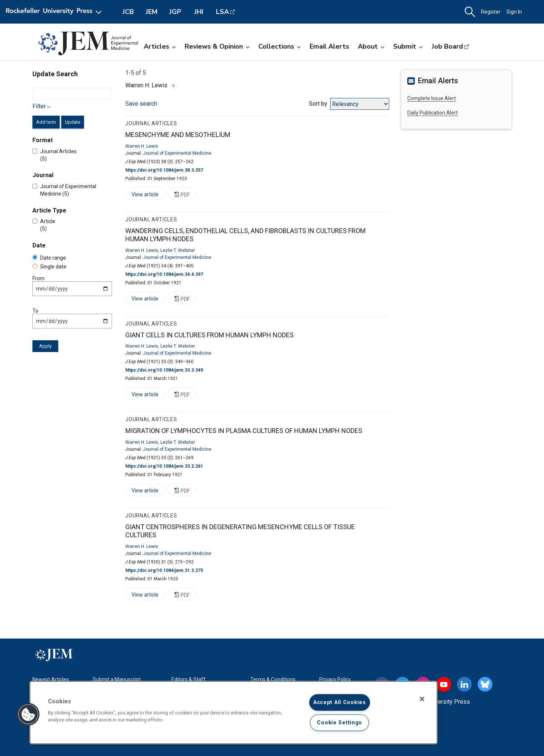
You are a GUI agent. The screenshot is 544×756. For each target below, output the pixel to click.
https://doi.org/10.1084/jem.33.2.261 (164, 466)
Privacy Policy (335, 679)
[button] (470, 12)
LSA (222, 12)
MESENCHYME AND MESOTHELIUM (178, 135)
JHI (199, 12)
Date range (49, 258)
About (371, 46)
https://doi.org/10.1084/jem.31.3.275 (164, 570)
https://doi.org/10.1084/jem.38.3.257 (164, 170)
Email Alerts (329, 46)
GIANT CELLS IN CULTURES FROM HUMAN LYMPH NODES (210, 335)
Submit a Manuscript (117, 679)
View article (142, 196)
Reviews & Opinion (217, 46)
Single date (49, 267)
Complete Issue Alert (432, 98)
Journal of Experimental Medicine (177, 153)
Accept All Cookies (340, 702)
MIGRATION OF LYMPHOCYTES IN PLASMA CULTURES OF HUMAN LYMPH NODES (244, 431)
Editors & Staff (189, 679)
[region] (233, 713)
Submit (408, 46)
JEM (151, 12)
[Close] (422, 699)
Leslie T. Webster (178, 250)
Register (491, 12)
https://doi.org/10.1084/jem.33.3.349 (164, 370)
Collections (280, 46)
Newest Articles (51, 679)
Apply (45, 346)
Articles (160, 46)
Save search (141, 104)
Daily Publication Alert (433, 113)
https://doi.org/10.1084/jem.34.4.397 (164, 274)
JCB (128, 12)
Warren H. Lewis (142, 146)
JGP (175, 12)
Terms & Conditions (273, 679)
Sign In (517, 12)
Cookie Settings (339, 723)
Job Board (447, 46)
